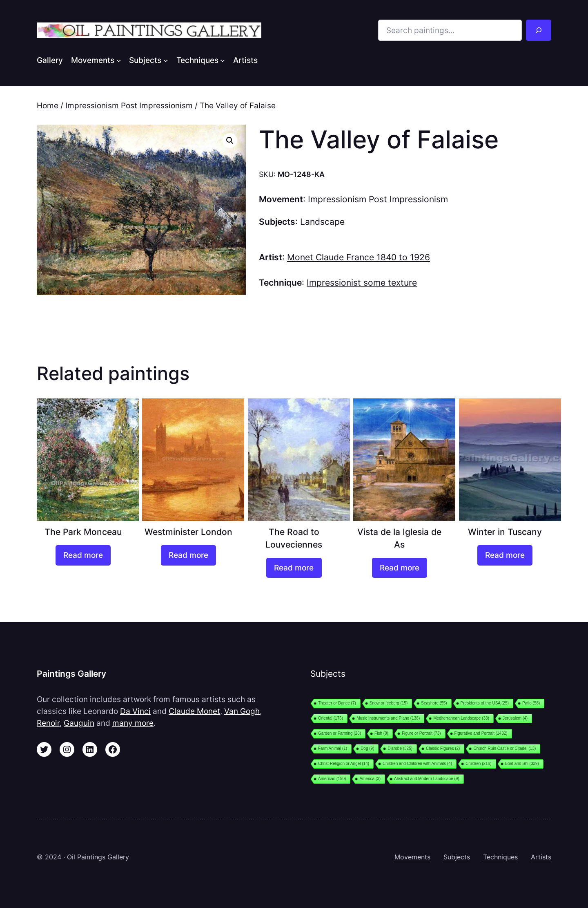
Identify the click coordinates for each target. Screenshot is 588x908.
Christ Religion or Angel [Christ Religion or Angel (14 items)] (344, 764)
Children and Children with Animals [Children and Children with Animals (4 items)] (417, 764)
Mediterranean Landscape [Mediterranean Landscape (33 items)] (461, 718)
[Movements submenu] (119, 60)
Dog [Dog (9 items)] (367, 748)
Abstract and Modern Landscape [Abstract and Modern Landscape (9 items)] (427, 779)
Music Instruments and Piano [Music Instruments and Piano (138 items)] (388, 718)
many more (133, 723)
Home (48, 105)
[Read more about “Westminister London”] (188, 555)
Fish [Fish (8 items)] (381, 733)
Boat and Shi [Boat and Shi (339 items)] (522, 764)
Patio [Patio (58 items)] (531, 703)
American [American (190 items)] (332, 779)
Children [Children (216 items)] (478, 764)
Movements (412, 857)
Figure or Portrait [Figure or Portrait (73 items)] (421, 733)
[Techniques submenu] (223, 60)
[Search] (539, 30)
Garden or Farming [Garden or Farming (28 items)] (340, 733)
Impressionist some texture (362, 283)
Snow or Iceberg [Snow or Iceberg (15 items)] (389, 703)
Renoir (48, 723)
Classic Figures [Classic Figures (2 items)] (443, 748)
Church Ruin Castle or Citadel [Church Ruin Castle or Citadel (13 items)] (504, 748)
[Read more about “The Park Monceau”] (83, 555)
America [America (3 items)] (370, 779)
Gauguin (79, 723)
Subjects (457, 857)
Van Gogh (242, 711)
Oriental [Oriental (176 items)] (331, 718)
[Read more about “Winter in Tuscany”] (505, 555)
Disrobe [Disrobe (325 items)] (400, 748)
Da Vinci (135, 711)
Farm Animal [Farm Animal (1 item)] (333, 748)
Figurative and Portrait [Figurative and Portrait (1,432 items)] (481, 733)
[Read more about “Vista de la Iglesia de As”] (400, 568)
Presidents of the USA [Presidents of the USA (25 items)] (485, 703)
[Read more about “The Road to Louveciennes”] (294, 568)
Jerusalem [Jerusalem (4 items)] (515, 718)
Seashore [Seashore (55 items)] (434, 703)
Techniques (500, 857)
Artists (541, 857)
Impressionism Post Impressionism (129, 105)
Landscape (322, 222)
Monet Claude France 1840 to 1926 (359, 257)
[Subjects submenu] (166, 60)
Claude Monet (194, 711)
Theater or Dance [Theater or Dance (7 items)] (337, 703)
